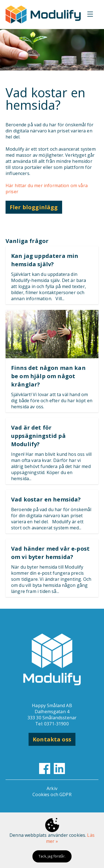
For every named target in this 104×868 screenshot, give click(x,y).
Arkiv (52, 788)
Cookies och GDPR (52, 794)
